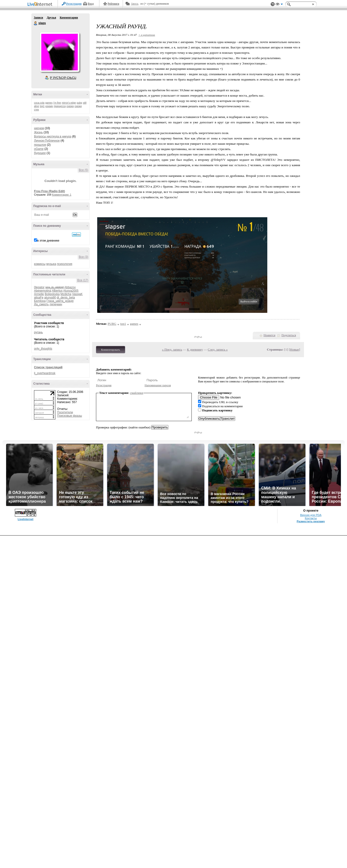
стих (36, 110)
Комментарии (69, 18)
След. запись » (218, 349)
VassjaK (77, 294)
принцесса (60, 106)
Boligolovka (52, 294)
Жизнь (38, 132)
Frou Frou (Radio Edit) (49, 191)
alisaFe (39, 298)
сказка (70, 106)
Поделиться (289, 335)
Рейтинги (113, 4)
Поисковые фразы (69, 416)
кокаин (49, 106)
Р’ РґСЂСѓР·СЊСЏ (63, 78)
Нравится (269, 335)
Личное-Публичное (47, 141)
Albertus (57, 291)
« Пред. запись (172, 349)
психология (65, 264)
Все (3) (83, 257)
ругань (38, 332)
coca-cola (39, 103)
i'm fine (57, 103)
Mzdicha (66, 294)
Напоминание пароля (158, 385)
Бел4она (40, 301)
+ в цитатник (147, 35)
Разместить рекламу (311, 521)
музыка (51, 264)
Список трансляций (48, 367)
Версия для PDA (311, 515)
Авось (134, 4)
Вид (279, 5)
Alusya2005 (71, 291)
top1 (42, 106)
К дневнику (195, 349)
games (49, 103)
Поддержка (273, 4)
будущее (40, 153)
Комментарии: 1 (62, 195)
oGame (39, 149)
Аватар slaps (60, 52)
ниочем (39, 128)
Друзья (51, 18)
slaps (36, 23)
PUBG (112, 324)
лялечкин (56, 304)
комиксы (40, 264)
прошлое (40, 145)
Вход (91, 4)
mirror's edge (69, 103)
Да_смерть (41, 304)
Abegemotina (43, 291)
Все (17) (83, 280)
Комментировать (111, 350)
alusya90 (50, 298)
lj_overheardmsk (45, 373)
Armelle (39, 294)
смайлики (137, 393)
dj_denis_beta (66, 298)
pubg (79, 103)
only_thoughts (43, 349)
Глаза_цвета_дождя (60, 301)
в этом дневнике (48, 241)
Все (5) (83, 170)
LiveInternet (41, 5)
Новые (294, 349)
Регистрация (74, 4)
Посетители (65, 412)
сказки (78, 106)
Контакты (311, 518)
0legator (39, 287)
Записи (38, 18)
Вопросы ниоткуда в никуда (53, 136)
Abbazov (70, 287)
